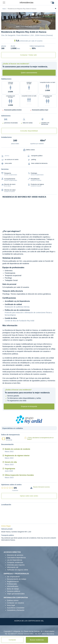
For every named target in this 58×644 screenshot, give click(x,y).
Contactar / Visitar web (28, 55)
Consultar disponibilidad (29, 131)
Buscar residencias (37, 640)
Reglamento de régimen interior (17, 456)
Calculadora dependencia (16, 558)
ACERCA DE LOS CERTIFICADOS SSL (29, 621)
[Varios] (35, 27)
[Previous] (5, 21)
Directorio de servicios (15, 555)
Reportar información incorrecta (41, 487)
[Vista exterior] (18, 27)
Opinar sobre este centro (29, 496)
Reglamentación (13, 581)
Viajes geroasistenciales (16, 594)
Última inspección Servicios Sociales (19, 475)
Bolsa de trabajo (13, 589)
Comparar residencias (15, 562)
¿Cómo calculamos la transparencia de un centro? (40, 438)
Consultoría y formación (16, 610)
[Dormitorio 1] (22, 27)
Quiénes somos (13, 600)
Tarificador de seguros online (18, 570)
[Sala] (31, 27)
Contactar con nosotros (16, 603)
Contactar (12, 640)
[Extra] (39, 27)
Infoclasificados (13, 586)
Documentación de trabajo (17, 579)
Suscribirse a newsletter (16, 608)
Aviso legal (11, 605)
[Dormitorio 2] (26, 27)
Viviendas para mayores (16, 565)
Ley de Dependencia (15, 560)
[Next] (51, 21)
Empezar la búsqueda (29, 406)
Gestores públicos (14, 591)
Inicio (4, 9)
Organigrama (10, 469)
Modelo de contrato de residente (17, 449)
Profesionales (12, 584)
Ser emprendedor (13, 577)
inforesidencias (27, 3)
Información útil (13, 567)
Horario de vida (11, 462)
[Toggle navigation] (4, 3)
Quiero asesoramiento (29, 73)
